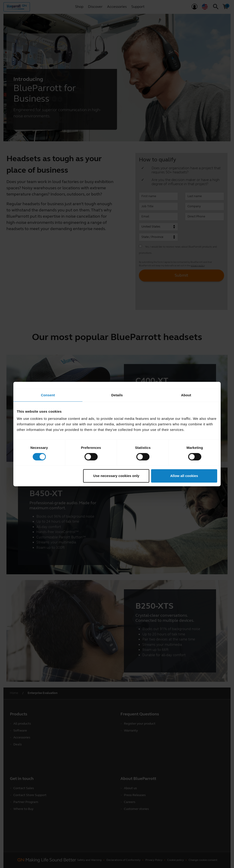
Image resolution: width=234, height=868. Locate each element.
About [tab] (186, 395)
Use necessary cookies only (116, 476)
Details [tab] (117, 395)
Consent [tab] (48, 395)
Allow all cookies (184, 476)
